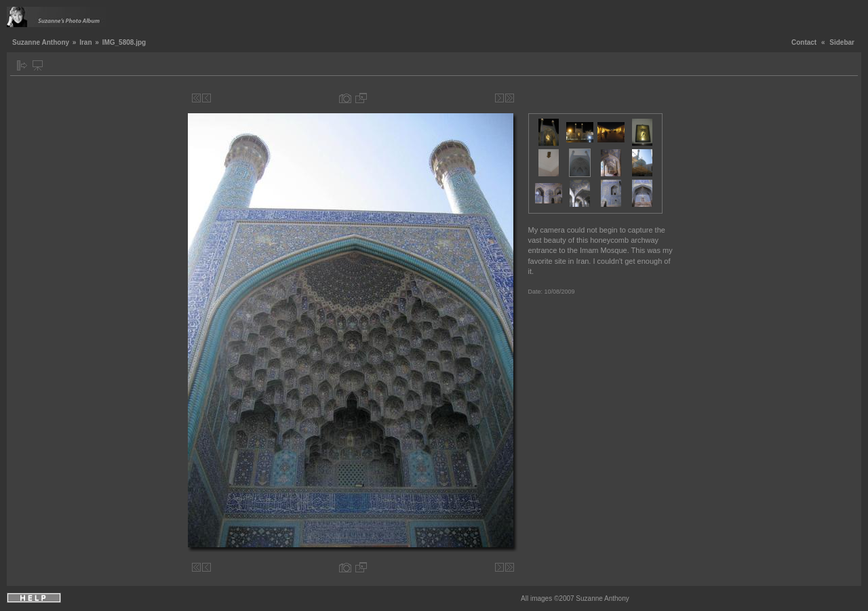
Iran (85, 42)
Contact (804, 42)
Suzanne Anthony (41, 42)
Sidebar (842, 42)
